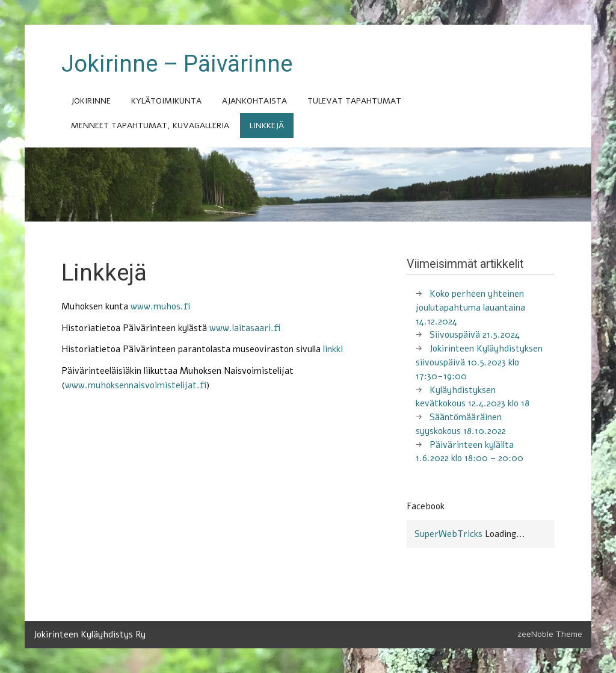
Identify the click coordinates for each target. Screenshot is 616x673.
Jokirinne (91, 101)
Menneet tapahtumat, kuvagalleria (150, 126)
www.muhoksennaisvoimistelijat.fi (136, 385)
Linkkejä (267, 126)
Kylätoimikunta (166, 101)
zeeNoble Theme (550, 634)
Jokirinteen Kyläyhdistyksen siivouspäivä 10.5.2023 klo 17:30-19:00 (479, 362)
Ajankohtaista (254, 101)
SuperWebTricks (448, 534)
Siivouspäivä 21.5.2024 (475, 335)
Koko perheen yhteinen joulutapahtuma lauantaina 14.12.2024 (470, 308)
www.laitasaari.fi (245, 328)
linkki (333, 349)
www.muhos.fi (160, 306)
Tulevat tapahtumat (354, 101)
